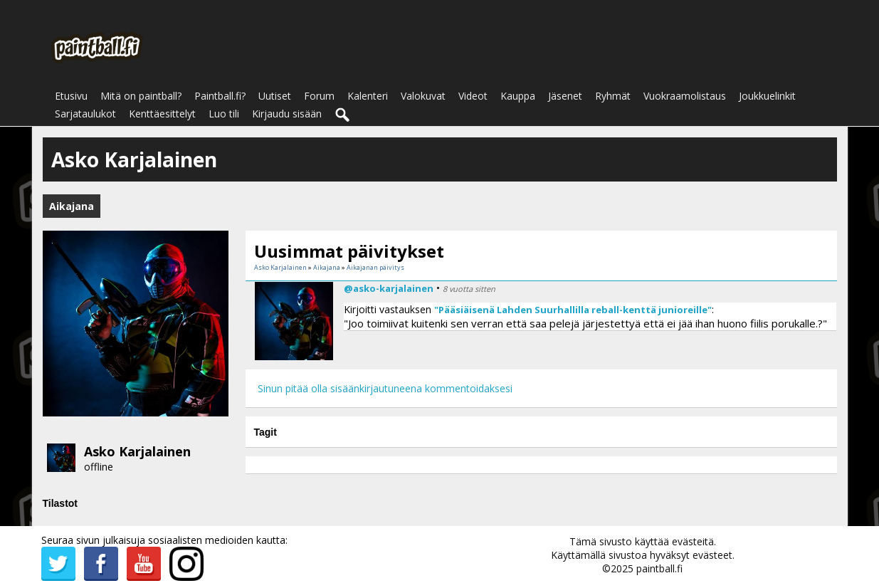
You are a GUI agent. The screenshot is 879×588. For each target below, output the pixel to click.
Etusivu (71, 96)
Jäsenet (565, 96)
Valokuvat (423, 96)
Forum (319, 96)
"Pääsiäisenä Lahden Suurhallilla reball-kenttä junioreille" (573, 310)
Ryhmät (613, 96)
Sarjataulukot (85, 114)
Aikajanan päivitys (375, 267)
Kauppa (518, 96)
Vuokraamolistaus (685, 96)
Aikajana (327, 267)
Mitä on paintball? (141, 96)
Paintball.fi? (220, 96)
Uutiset (275, 96)
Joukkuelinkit (767, 96)
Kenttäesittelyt (162, 114)
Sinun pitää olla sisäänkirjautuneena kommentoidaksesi (385, 388)
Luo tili (224, 114)
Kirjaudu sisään (287, 114)
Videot (473, 96)
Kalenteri (368, 96)
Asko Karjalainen (137, 451)
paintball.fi (659, 568)
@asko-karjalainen (389, 288)
